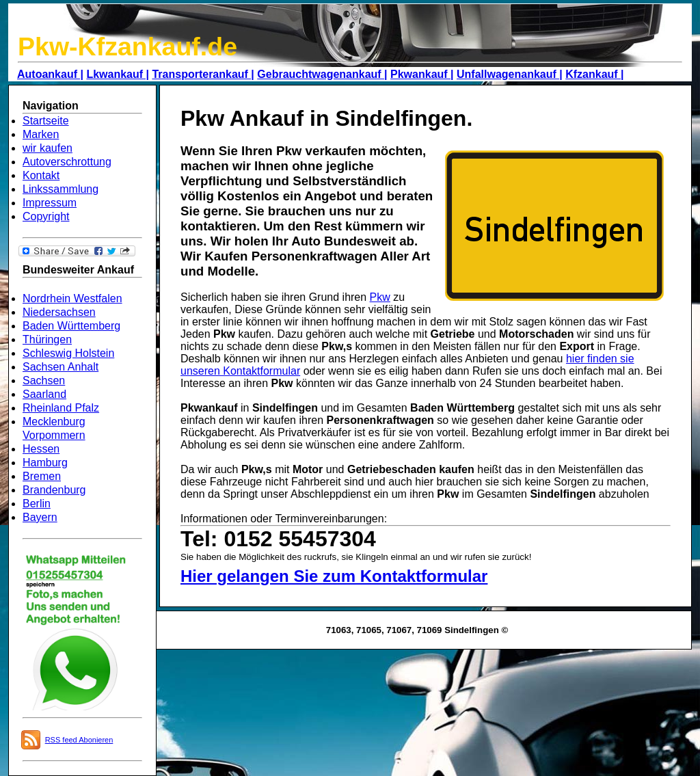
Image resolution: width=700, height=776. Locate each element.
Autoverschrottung (67, 162)
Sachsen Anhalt (60, 367)
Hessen (41, 449)
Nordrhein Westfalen (72, 298)
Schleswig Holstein (68, 353)
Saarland (44, 394)
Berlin (37, 504)
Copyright (46, 216)
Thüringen (47, 339)
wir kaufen (48, 148)
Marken (41, 134)
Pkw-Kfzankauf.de (127, 46)
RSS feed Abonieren (79, 740)
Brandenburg (54, 490)
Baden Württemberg (71, 326)
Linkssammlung (60, 189)
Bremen (42, 476)
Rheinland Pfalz (61, 408)
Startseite (46, 121)
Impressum (50, 203)
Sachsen (44, 380)
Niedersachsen (59, 312)
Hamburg (45, 463)
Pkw (380, 297)
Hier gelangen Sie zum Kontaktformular (334, 576)
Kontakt (41, 175)
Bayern (40, 517)
